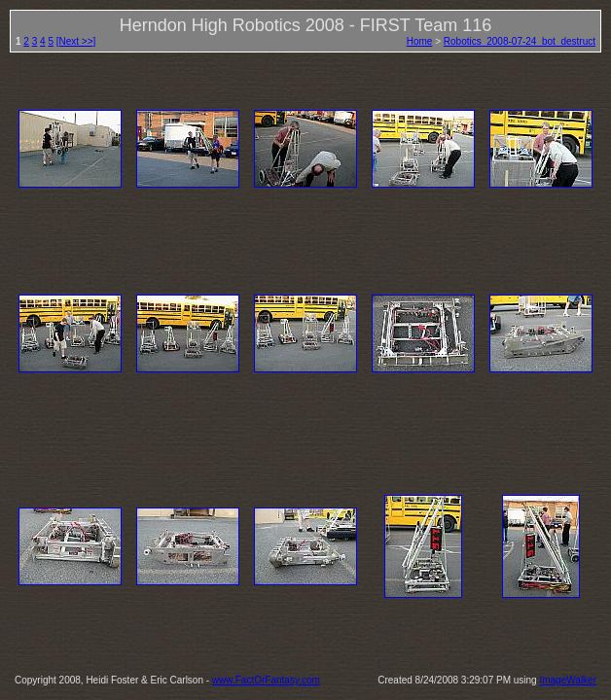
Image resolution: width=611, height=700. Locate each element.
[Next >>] (76, 41)
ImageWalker (568, 680)
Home (420, 41)
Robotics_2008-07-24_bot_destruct (520, 41)
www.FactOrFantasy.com (266, 680)
